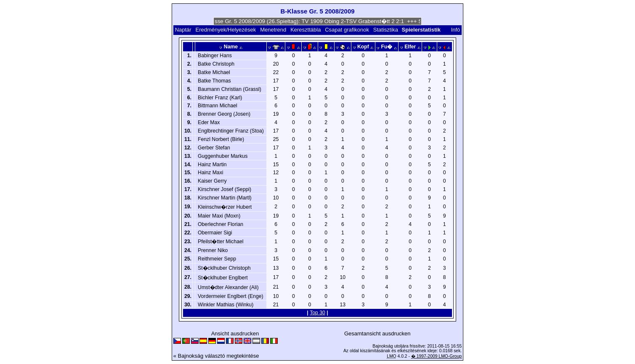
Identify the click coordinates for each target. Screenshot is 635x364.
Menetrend (273, 30)
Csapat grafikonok (347, 30)
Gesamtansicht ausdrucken (377, 333)
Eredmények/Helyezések (226, 30)
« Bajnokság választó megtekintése (216, 356)
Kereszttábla (306, 30)
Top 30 (317, 313)
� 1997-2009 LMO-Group (436, 356)
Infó (456, 30)
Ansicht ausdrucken (235, 333)
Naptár (183, 30)
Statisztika (386, 30)
